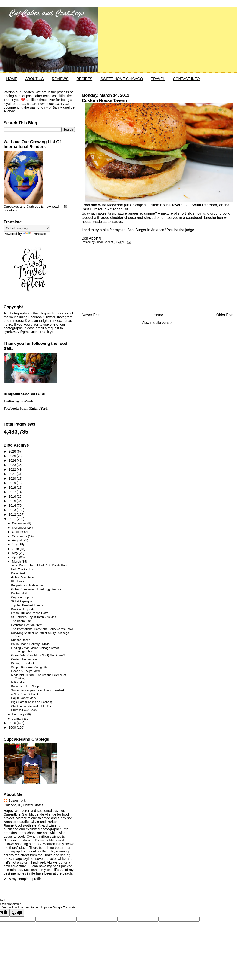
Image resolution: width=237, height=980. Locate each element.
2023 (13, 465)
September (20, 536)
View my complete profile (23, 879)
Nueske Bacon (21, 640)
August (17, 540)
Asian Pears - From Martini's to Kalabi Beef (39, 566)
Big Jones (18, 581)
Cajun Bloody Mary (23, 698)
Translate (34, 234)
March (17, 562)
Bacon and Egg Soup (25, 686)
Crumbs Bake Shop (24, 710)
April (16, 557)
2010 (13, 723)
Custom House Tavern (104, 100)
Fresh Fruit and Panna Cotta (30, 613)
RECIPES (84, 79)
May (15, 553)
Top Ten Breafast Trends (27, 605)
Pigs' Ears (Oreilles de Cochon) (32, 702)
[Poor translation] (17, 913)
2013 (13, 510)
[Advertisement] (116, 280)
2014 (13, 505)
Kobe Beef (18, 573)
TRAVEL (158, 79)
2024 (13, 460)
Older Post (225, 315)
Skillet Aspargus (22, 601)
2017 (13, 492)
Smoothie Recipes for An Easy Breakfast (38, 690)
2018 (13, 487)
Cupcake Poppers (23, 597)
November (20, 528)
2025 (13, 456)
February (19, 714)
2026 (13, 451)
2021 (13, 474)
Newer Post (91, 315)
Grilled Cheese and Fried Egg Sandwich (37, 589)
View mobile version (158, 323)
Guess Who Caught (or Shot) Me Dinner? (38, 655)
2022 (13, 469)
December (20, 523)
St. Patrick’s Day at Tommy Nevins (33, 617)
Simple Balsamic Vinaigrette (29, 667)
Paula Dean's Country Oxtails (30, 644)
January (18, 719)
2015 (13, 501)
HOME (12, 79)
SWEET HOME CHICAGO (122, 79)
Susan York (17, 800)
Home (158, 315)
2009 (13, 727)
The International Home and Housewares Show (42, 629)
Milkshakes (18, 682)
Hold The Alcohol (22, 569)
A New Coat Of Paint (25, 694)
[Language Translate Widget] (27, 228)
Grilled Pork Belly (22, 578)
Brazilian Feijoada (23, 609)
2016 (13, 496)
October (18, 532)
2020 (13, 478)
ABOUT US (34, 79)
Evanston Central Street (27, 625)
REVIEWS (60, 79)
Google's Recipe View (25, 671)
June (16, 549)
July (15, 544)
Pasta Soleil (19, 593)
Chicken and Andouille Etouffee (31, 706)
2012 (13, 514)
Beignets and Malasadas (27, 585)
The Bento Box (21, 621)
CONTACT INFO (186, 79)
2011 (13, 519)
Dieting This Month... (25, 663)
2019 (13, 483)
